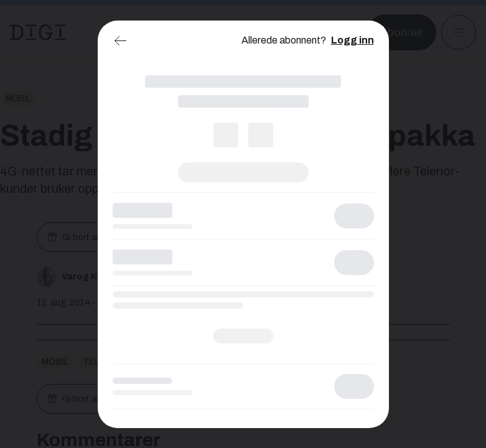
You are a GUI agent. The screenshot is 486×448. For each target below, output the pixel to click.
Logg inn (353, 40)
